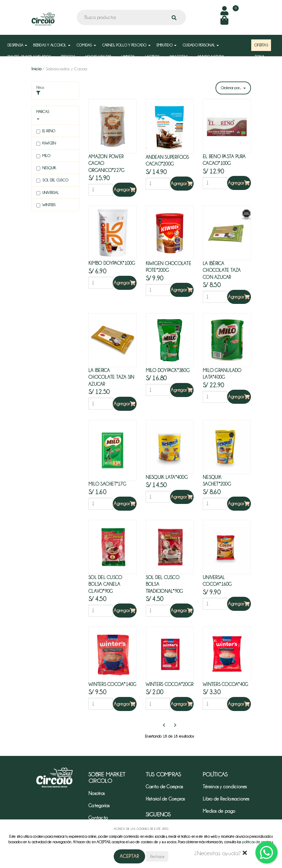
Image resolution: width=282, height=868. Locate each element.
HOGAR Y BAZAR (100, 57)
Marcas (43, 112)
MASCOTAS (181, 57)
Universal (48, 193)
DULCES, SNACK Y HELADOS (31, 57)
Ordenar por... (233, 88)
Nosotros (96, 793)
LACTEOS (154, 57)
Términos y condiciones (225, 787)
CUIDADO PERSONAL (201, 45)
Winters (46, 205)
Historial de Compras (165, 799)
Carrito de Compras (164, 787)
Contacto (98, 818)
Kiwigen (46, 143)
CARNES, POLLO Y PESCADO (126, 45)
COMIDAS (86, 45)
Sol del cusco (52, 180)
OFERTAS (261, 45)
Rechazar (157, 856)
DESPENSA (17, 45)
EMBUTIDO (167, 45)
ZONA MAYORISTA (263, 60)
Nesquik (46, 168)
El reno (46, 131)
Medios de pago (219, 811)
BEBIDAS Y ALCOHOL (52, 45)
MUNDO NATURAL (213, 57)
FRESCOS (70, 57)
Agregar (125, 190)
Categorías (99, 806)
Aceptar (129, 856)
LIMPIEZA (130, 57)
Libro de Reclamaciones (226, 799)
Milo (43, 156)
